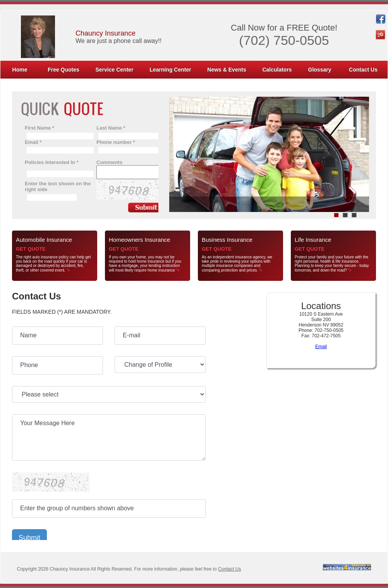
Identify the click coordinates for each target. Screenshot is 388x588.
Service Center (114, 70)
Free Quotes (64, 70)
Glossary (320, 70)
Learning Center (170, 70)
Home (20, 70)
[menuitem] (20, 70)
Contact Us (363, 70)
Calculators (277, 70)
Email (321, 347)
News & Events (227, 70)
